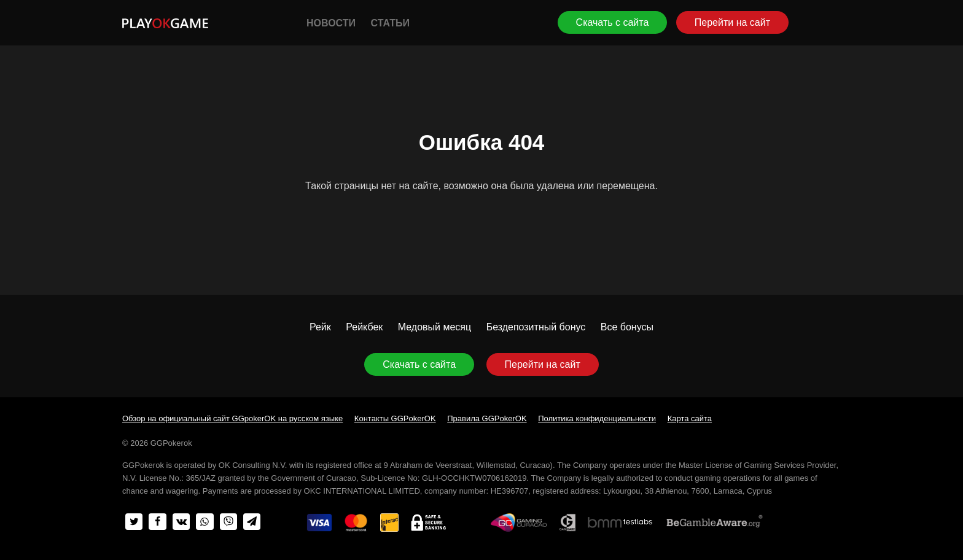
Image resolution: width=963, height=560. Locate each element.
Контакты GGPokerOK (395, 418)
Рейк (320, 327)
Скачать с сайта (613, 22)
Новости (331, 23)
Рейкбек (364, 327)
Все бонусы (627, 327)
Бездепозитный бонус (536, 327)
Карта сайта (690, 418)
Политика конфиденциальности (597, 418)
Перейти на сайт (732, 22)
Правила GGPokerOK (487, 418)
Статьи (390, 23)
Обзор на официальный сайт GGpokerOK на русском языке (232, 418)
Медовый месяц (435, 327)
